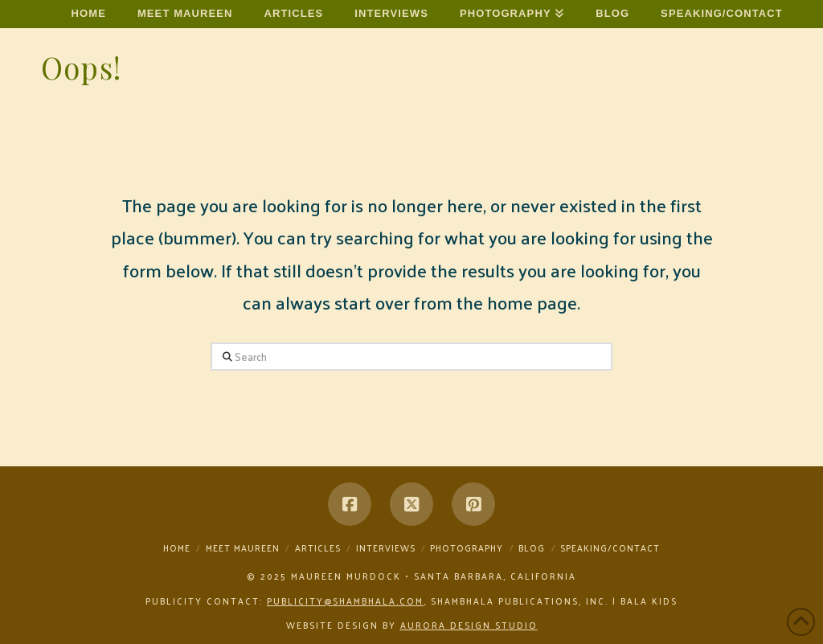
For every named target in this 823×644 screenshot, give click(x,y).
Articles (318, 548)
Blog (532, 548)
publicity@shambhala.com (345, 601)
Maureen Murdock (44, 8)
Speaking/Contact (610, 548)
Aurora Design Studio (469, 625)
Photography (467, 548)
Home (177, 548)
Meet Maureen (243, 548)
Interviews (386, 548)
